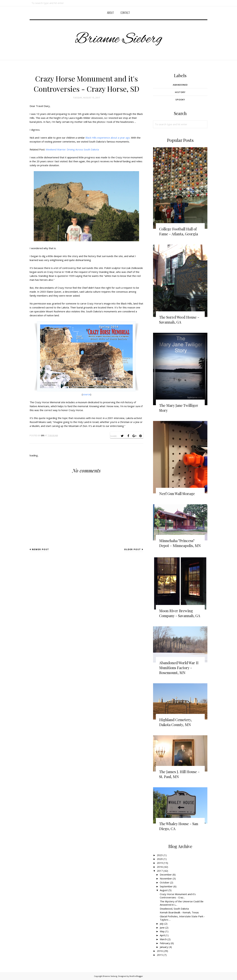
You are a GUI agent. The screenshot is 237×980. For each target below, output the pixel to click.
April (162, 935)
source (86, 394)
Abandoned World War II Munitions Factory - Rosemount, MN (179, 668)
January (164, 947)
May (162, 931)
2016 (160, 951)
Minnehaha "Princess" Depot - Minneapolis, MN (180, 543)
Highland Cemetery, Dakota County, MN (176, 722)
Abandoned (180, 85)
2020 (160, 859)
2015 (160, 955)
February (165, 943)
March (163, 939)
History (180, 92)
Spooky (180, 100)
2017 (160, 871)
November (166, 878)
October (165, 882)
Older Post (132, 549)
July (162, 924)
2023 (160, 855)
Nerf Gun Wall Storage (177, 494)
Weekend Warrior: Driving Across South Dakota (72, 149)
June (162, 928)
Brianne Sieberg (119, 39)
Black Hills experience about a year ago (108, 138)
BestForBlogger (136, 976)
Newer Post (40, 549)
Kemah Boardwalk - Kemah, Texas (179, 912)
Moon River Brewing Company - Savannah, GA (180, 613)
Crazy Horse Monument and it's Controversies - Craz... (178, 896)
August (164, 890)
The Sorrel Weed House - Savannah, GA (179, 320)
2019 (160, 863)
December (166, 875)
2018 (160, 867)
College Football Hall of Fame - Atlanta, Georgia (179, 231)
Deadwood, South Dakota (174, 909)
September (166, 886)
